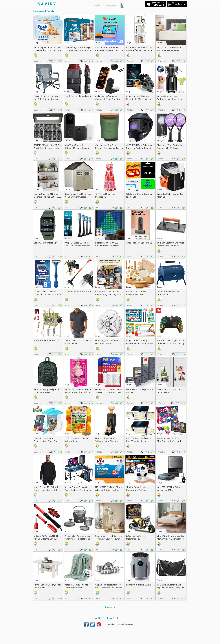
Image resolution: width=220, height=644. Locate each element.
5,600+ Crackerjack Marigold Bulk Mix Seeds (77, 440)
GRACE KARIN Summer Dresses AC (106, 195)
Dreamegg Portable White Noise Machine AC (107, 342)
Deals (97, 5)
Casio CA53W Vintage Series (47, 243)
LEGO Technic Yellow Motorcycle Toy (136, 537)
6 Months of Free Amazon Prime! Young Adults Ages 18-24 (109, 295)
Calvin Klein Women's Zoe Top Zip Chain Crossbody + (171, 586)
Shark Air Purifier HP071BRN (139, 585)
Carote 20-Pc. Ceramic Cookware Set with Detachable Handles (136, 295)
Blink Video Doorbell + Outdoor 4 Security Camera (77, 146)
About (99, 618)
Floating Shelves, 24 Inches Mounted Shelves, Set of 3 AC (47, 195)
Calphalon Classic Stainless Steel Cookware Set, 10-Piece (109, 586)
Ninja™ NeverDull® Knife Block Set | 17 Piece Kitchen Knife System (139, 99)
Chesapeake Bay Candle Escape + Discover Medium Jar (109, 146)
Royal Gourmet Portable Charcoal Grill (168, 293)
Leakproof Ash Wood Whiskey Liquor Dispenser (107, 440)
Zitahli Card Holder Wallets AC (78, 96)
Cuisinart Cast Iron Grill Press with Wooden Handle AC (170, 244)
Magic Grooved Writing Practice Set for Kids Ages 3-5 (140, 342)
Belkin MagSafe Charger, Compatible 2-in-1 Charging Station (108, 99)
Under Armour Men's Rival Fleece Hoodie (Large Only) (46, 488)
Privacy (110, 618)
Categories (110, 5)
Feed (120, 618)
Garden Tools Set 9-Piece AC (47, 340)
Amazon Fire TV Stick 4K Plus (139, 243)
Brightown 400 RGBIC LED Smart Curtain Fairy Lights (107, 244)
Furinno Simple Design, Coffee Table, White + (48, 586)
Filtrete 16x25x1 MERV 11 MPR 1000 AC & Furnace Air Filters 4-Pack (109, 392)
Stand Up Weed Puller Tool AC (78, 292)
